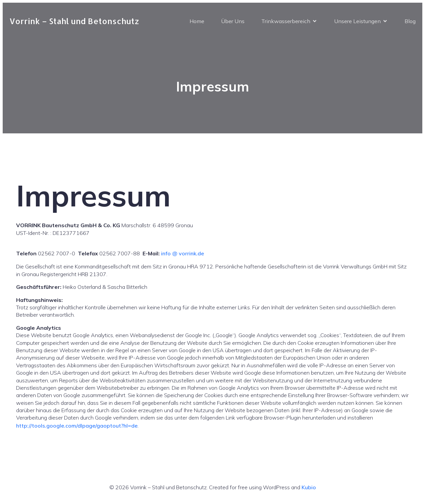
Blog (410, 21)
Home (197, 21)
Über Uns (233, 21)
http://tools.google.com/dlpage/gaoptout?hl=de (77, 426)
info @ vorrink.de (182, 253)
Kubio (309, 487)
